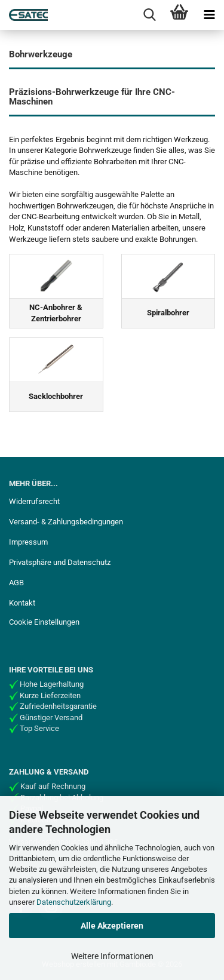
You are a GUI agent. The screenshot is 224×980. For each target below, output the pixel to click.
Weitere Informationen (112, 956)
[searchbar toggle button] (149, 15)
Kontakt (22, 603)
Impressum (28, 542)
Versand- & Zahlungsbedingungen (66, 522)
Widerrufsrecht (34, 501)
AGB (16, 583)
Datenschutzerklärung (74, 902)
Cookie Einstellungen (44, 622)
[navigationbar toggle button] (209, 15)
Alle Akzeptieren (112, 926)
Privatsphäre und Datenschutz (60, 562)
